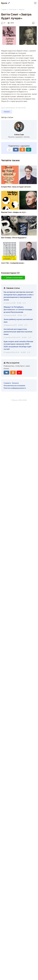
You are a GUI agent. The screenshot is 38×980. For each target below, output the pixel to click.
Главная (4, 9)
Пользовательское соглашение (14, 385)
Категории (13, 9)
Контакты (15, 383)
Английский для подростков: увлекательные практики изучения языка (18, 332)
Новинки (21, 9)
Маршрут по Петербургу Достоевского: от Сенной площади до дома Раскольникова (18, 309)
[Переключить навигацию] (35, 3)
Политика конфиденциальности (15, 388)
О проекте (7, 383)
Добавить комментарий (13, 278)
